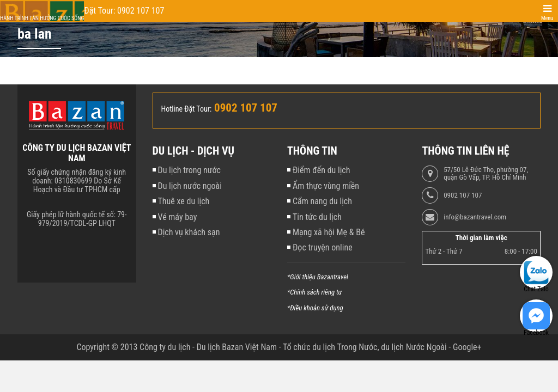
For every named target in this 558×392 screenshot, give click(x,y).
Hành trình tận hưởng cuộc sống (42, 18)
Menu (547, 18)
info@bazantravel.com (475, 217)
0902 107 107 (463, 195)
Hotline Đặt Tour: (187, 109)
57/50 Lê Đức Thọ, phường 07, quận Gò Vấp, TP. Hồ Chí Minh (486, 174)
